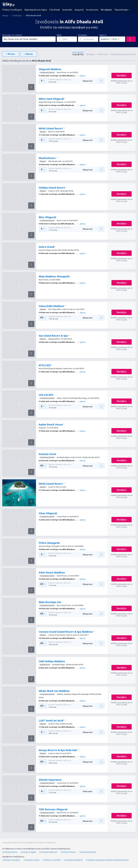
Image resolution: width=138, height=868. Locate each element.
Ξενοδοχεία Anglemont (48, 852)
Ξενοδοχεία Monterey (88, 852)
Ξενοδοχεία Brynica (68, 852)
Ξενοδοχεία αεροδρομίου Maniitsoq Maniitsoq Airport (107, 860)
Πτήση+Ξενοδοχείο (12, 10)
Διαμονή (79, 10)
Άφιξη (59, 35)
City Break (55, 10)
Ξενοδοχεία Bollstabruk (73, 860)
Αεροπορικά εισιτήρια (36, 10)
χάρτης (82, 76)
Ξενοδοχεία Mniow (10, 852)
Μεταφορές (106, 10)
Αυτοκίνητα (92, 10)
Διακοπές (67, 10)
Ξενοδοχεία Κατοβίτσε (11, 860)
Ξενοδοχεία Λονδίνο (31, 860)
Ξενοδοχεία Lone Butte (52, 860)
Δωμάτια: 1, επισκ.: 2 (110, 39)
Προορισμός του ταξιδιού (12, 35)
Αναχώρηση (82, 35)
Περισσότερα (121, 10)
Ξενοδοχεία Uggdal (28, 852)
